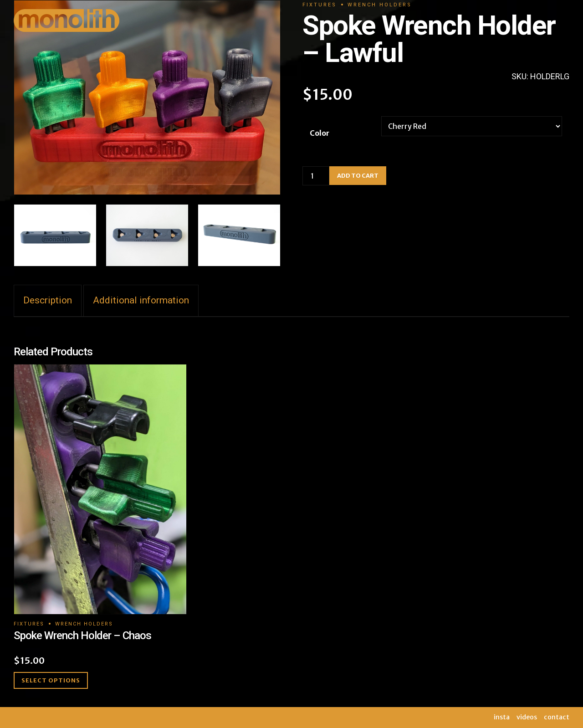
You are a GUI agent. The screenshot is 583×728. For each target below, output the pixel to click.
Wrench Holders (84, 624)
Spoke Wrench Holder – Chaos (82, 636)
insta (502, 717)
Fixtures (29, 624)
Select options (51, 680)
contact (557, 717)
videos (527, 717)
